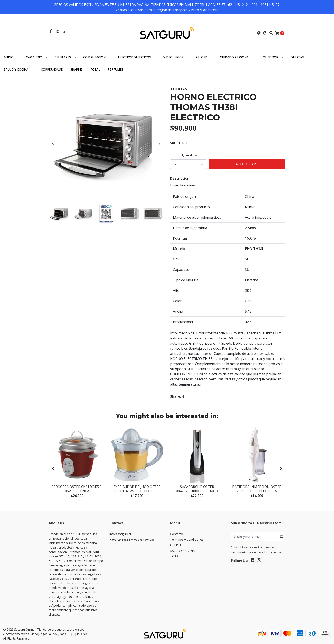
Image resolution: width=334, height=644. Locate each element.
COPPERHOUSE (52, 69)
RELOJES (202, 57)
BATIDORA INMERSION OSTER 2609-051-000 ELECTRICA (257, 489)
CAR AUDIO (34, 57)
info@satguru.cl (120, 534)
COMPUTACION (94, 57)
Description (180, 178)
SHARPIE (76, 69)
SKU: (174, 143)
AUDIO (9, 57)
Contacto (177, 534)
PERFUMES (116, 69)
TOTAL (95, 69)
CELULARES (63, 57)
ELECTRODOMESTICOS (134, 57)
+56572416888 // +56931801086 (132, 539)
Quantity (189, 155)
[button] (259, 33)
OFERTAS (297, 57)
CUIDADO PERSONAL (235, 57)
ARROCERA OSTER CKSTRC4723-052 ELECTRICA (77, 489)
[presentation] (53, 144)
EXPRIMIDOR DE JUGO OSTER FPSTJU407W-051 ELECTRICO (137, 489)
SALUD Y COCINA (16, 69)
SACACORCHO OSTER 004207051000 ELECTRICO (197, 489)
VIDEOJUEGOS (173, 57)
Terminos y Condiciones (187, 539)
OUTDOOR (271, 57)
